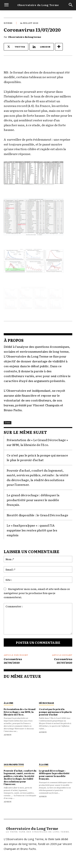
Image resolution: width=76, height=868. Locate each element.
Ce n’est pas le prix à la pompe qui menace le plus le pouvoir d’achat (37, 458)
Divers (8, 23)
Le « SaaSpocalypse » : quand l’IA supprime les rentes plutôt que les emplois (32, 530)
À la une (8, 703)
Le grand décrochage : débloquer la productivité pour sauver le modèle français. (33, 500)
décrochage (46, 703)
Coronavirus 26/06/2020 (13, 661)
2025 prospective (14, 764)
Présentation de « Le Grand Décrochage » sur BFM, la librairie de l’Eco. (37, 442)
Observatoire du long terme (25, 37)
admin (8, 735)
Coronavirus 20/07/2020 (63, 661)
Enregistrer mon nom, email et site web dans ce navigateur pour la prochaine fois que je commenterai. (37, 593)
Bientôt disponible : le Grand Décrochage (37, 515)
